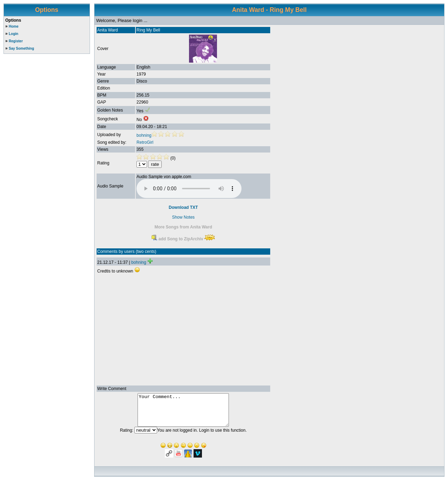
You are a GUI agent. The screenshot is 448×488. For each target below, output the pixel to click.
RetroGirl (145, 142)
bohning (144, 135)
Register (16, 41)
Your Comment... (183, 413)
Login (13, 34)
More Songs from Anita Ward (183, 227)
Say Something (21, 48)
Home (14, 26)
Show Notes (183, 217)
